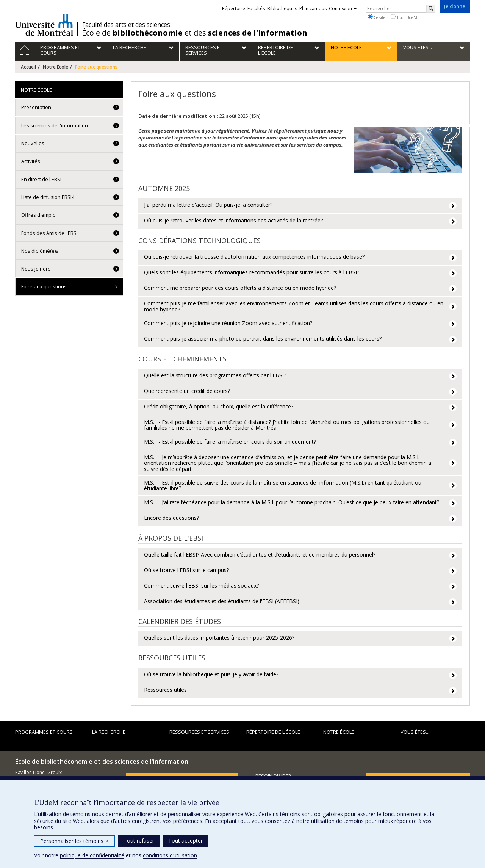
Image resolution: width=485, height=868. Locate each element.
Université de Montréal (44, 25)
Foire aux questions (44, 286)
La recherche (109, 732)
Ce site (377, 17)
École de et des (195, 33)
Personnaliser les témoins (74, 841)
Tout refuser (139, 841)
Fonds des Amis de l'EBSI (49, 233)
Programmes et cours (44, 732)
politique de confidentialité (92, 855)
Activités (31, 161)
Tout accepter (185, 841)
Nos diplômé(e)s (40, 251)
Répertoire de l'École (273, 732)
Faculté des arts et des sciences (126, 25)
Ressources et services (199, 732)
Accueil (28, 67)
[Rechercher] (431, 9)
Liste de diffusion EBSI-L (48, 197)
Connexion (343, 9)
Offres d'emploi (39, 215)
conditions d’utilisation (170, 855)
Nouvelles (33, 143)
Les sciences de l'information (55, 125)
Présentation (36, 107)
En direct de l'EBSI (41, 179)
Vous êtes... (415, 732)
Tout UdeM (404, 17)
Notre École (56, 67)
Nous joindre (36, 269)
